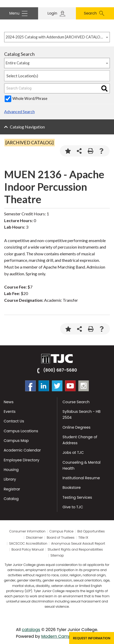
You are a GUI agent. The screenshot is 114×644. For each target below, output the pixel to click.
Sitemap (57, 556)
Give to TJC (73, 507)
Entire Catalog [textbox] (18, 63)
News (9, 402)
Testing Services (77, 497)
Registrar (12, 489)
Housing (11, 470)
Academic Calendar (22, 450)
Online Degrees (76, 427)
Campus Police (62, 531)
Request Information (92, 638)
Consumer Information (27, 531)
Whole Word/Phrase (30, 98)
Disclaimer (35, 538)
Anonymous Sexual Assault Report (78, 544)
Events (10, 412)
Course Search (76, 402)
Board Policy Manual (27, 550)
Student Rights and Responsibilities (75, 550)
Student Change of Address (80, 440)
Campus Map (16, 441)
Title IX (83, 538)
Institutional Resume (81, 478)
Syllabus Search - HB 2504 (81, 415)
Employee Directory (21, 460)
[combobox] (57, 37)
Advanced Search (19, 111)
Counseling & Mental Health (81, 465)
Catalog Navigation (27, 127)
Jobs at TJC (73, 453)
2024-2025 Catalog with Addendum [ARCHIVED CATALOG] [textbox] (54, 37)
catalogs (31, 630)
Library (10, 479)
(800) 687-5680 (60, 370)
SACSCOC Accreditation (28, 544)
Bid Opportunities (91, 531)
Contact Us (14, 421)
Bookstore (72, 488)
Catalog (11, 499)
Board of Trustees (60, 538)
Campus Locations (21, 431)
